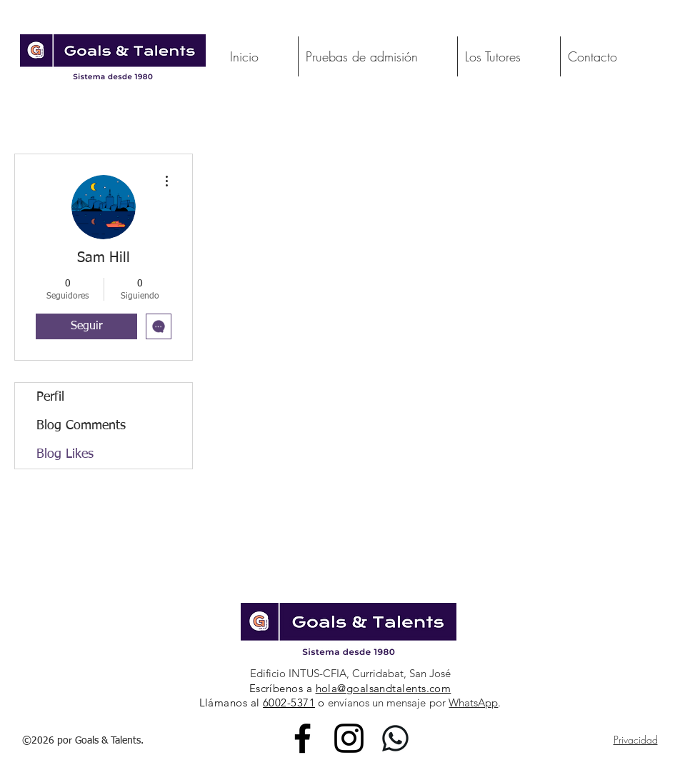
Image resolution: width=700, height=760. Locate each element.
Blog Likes (65, 454)
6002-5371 (289, 702)
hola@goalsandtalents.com (384, 688)
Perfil (50, 397)
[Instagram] (349, 738)
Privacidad (636, 740)
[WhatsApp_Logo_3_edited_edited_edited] (395, 738)
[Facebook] (302, 738)
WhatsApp (473, 702)
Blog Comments (81, 426)
